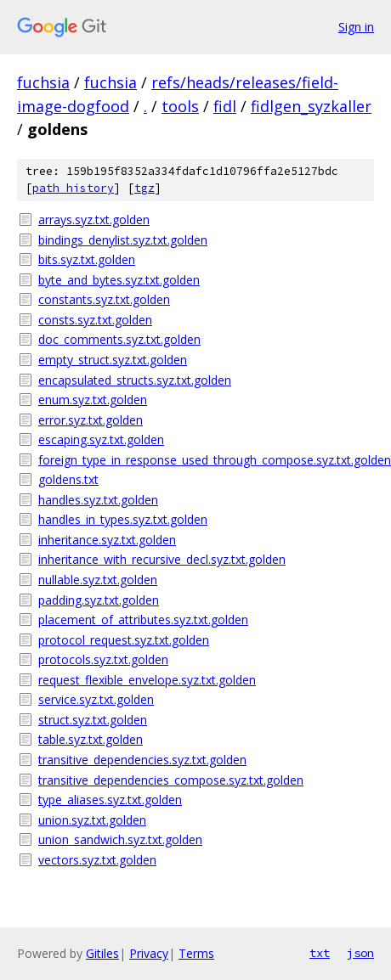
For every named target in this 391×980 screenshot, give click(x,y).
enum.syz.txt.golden (93, 400)
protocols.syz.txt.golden (103, 659)
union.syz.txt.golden (92, 820)
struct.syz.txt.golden (93, 720)
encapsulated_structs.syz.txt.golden (135, 380)
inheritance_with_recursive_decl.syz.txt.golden (162, 559)
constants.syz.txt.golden (104, 299)
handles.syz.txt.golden (98, 500)
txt (320, 953)
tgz (144, 188)
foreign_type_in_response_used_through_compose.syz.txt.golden (206, 460)
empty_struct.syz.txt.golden (113, 360)
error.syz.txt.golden (91, 420)
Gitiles (102, 953)
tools (180, 106)
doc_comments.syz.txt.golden (119, 339)
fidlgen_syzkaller (311, 106)
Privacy (149, 953)
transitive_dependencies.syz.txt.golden (142, 760)
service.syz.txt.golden (96, 699)
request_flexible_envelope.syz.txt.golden (147, 680)
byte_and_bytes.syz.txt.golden (119, 280)
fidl (225, 106)
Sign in (356, 27)
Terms (196, 953)
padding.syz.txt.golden (99, 600)
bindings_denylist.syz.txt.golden (123, 240)
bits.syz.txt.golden (87, 259)
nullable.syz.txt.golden (98, 580)
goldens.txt (68, 479)
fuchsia (43, 82)
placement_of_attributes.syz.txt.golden (143, 620)
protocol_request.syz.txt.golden (124, 640)
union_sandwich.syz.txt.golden (120, 839)
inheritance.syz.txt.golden (107, 540)
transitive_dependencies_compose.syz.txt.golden (171, 780)
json (360, 953)
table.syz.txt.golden (91, 739)
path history (73, 188)
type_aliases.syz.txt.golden (110, 800)
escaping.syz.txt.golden (101, 439)
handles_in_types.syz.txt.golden (123, 519)
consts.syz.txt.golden (95, 320)
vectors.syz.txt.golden (97, 860)
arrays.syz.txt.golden (94, 220)
